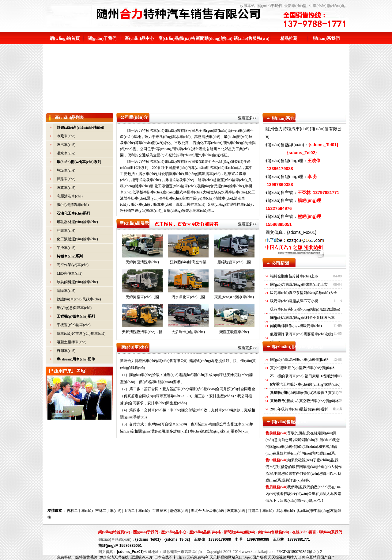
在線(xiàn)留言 (304, 532)
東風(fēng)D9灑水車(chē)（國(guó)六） (234, 286)
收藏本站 (247, 6)
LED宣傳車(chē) (70, 273)
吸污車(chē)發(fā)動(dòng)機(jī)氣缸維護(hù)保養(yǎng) (305, 313)
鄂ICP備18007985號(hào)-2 (299, 552)
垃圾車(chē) (66, 170)
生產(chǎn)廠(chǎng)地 (327, 6)
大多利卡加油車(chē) (188, 319)
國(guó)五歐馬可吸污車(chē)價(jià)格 (299, 360)
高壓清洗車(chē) (70, 196)
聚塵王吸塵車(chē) (234, 319)
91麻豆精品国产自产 (318, 557)
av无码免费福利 (196, 557)
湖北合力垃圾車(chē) (207, 511)
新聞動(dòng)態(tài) (214, 38)
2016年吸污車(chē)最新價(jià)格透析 (299, 409)
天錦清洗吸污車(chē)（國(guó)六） (142, 320)
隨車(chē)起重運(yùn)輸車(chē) (81, 333)
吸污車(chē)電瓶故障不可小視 (294, 301)
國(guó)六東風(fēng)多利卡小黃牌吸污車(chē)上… (302, 322)
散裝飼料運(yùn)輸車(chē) (77, 282)
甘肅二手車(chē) (261, 511)
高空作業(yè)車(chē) (73, 265)
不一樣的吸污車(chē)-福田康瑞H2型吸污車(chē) (304, 380)
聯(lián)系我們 (326, 38)
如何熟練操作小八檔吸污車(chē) (296, 326)
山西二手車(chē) (137, 511)
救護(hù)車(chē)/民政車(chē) (79, 299)
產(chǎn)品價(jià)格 (177, 38)
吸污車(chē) (66, 145)
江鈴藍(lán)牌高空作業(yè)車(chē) (188, 251)
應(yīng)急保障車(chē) (74, 308)
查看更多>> (247, 118)
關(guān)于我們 (270, 6)
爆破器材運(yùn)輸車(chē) (77, 222)
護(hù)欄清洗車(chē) (73, 205)
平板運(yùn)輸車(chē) (74, 325)
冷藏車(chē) (66, 136)
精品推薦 (289, 38)
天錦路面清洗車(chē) (142, 249)
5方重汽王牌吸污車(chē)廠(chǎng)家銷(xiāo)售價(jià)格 (305, 388)
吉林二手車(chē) (80, 511)
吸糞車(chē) (66, 188)
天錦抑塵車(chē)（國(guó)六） (142, 286)
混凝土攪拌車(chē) (72, 342)
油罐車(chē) (66, 230)
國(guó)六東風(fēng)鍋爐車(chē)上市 (299, 284)
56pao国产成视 (255, 557)
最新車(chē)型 (295, 6)
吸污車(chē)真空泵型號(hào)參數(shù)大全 (304, 293)
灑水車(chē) (66, 153)
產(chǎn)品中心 (139, 38)
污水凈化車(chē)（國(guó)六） (188, 286)
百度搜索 (160, 511)
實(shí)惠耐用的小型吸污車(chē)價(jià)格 (302, 368)
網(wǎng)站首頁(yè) (114, 532)
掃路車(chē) (66, 179)
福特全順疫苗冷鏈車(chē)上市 (294, 276)
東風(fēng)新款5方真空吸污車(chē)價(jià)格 (304, 401)
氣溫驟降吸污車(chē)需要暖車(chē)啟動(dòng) (302, 338)
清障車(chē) (66, 291)
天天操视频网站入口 (226, 557)
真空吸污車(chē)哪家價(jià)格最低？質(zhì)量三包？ (304, 397)
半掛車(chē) (66, 248)
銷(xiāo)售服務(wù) (251, 38)
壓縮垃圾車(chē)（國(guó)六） (234, 251)
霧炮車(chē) (179, 511)
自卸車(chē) (66, 351)
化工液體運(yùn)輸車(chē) (77, 239)
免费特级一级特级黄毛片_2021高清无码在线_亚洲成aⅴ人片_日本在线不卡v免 (119, 557)
